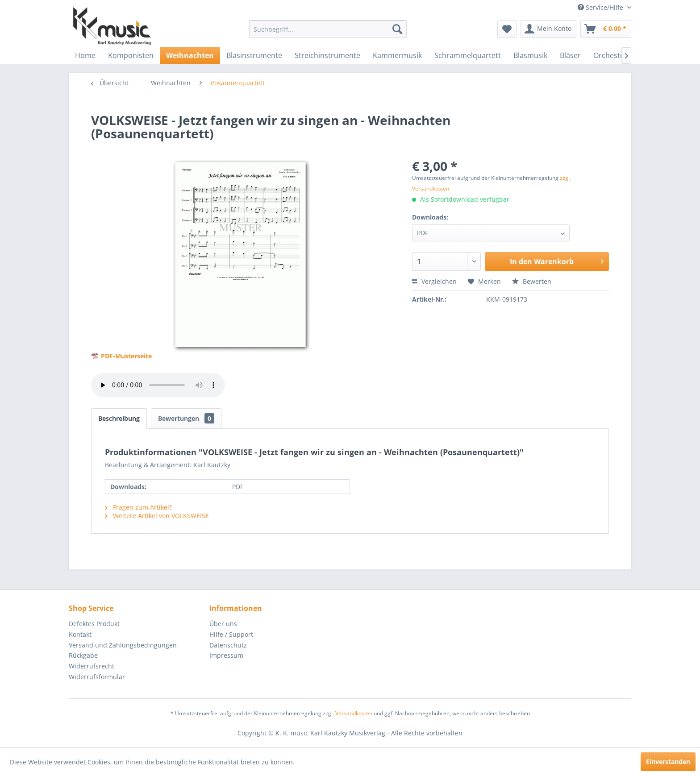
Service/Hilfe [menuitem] (601, 7)
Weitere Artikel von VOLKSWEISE (157, 516)
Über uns (223, 624)
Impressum (226, 655)
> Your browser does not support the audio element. (158, 385)
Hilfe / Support (231, 634)
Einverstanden (668, 761)
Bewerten (532, 281)
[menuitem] (328, 29)
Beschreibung (119, 418)
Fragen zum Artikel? (138, 507)
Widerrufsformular (97, 677)
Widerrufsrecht (92, 666)
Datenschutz (228, 645)
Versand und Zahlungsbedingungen (123, 645)
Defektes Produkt (94, 624)
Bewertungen (186, 418)
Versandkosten (354, 713)
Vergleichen (434, 281)
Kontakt (80, 634)
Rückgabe (83, 655)
